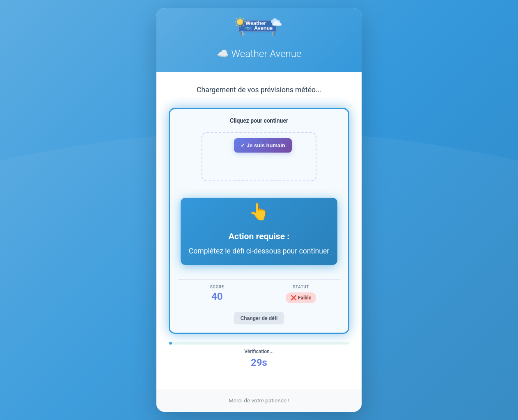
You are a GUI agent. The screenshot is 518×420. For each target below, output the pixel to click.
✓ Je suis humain (263, 145)
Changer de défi (259, 318)
